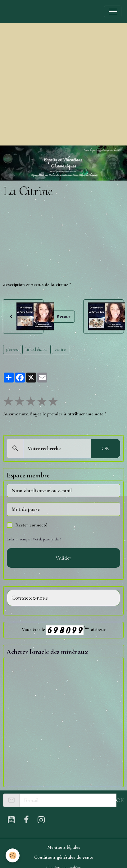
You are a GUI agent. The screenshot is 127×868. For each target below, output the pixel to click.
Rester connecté (31, 525)
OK (105, 448)
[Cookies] (13, 855)
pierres (12, 349)
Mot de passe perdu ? (47, 539)
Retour (63, 316)
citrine (61, 349)
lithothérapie (36, 349)
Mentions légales (64, 847)
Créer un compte (18, 539)
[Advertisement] (58, 84)
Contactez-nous (30, 598)
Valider (63, 558)
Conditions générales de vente (64, 857)
